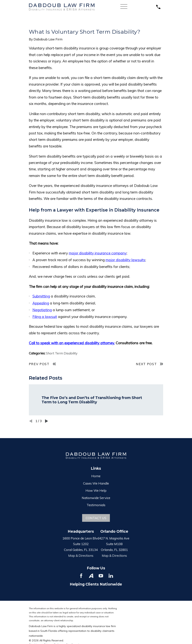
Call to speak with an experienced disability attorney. (72, 343)
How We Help (96, 490)
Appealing (41, 303)
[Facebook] (81, 576)
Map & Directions (81, 556)
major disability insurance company (98, 253)
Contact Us (96, 518)
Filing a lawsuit (45, 317)
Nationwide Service (96, 498)
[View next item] (47, 421)
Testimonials (96, 505)
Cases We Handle (96, 483)
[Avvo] (91, 576)
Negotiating (42, 310)
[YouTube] (101, 576)
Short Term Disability (62, 353)
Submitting (41, 296)
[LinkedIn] (111, 576)
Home (96, 476)
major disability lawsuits (125, 260)
